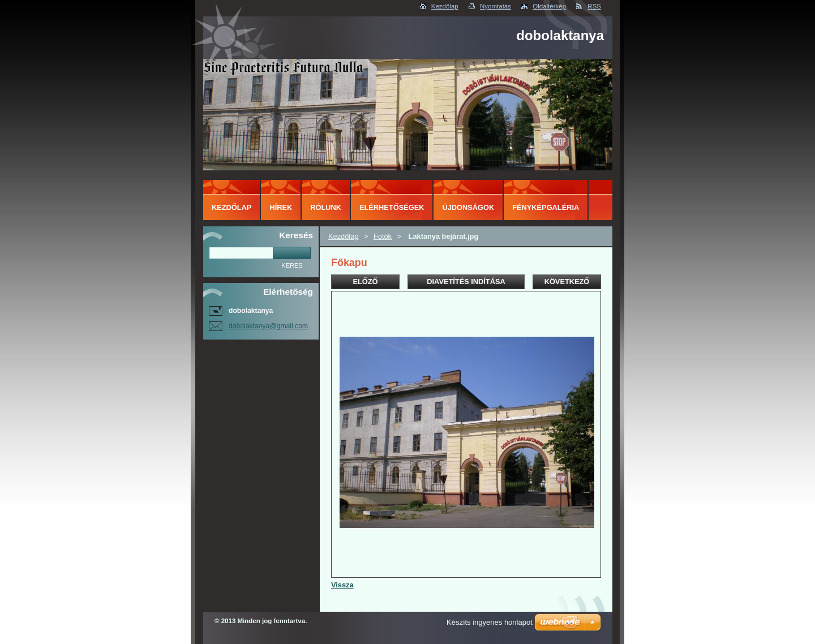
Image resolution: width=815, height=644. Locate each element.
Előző (365, 282)
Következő (567, 282)
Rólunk (326, 207)
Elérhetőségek (392, 207)
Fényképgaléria (546, 207)
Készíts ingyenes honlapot (490, 622)
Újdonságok (468, 207)
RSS (594, 6)
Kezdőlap (445, 6)
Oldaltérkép (549, 6)
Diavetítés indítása (466, 282)
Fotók (383, 236)
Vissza (342, 585)
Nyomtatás (496, 6)
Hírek (281, 207)
